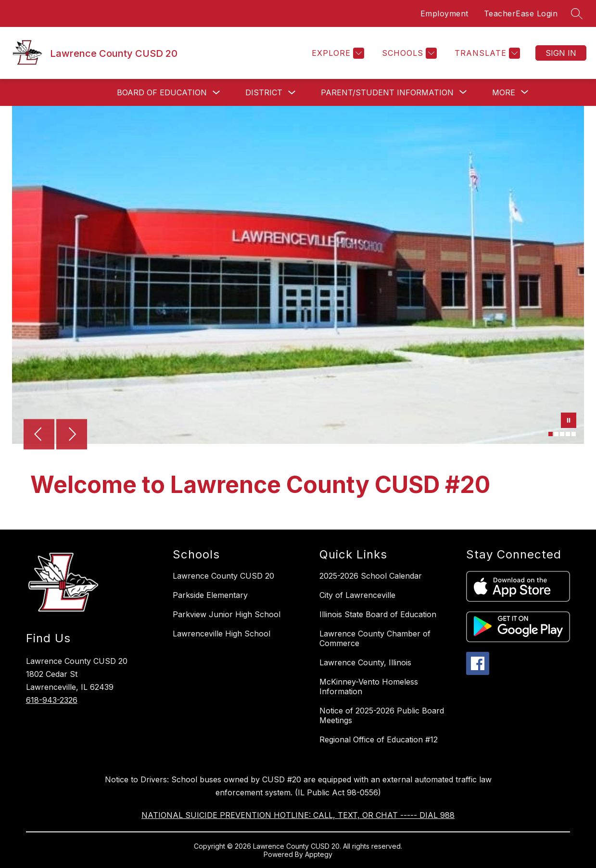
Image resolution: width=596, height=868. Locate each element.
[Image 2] (556, 434)
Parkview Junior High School (227, 614)
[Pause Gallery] (569, 421)
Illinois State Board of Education (378, 614)
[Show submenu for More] (504, 92)
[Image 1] (551, 434)
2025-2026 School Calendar (371, 576)
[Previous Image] (39, 435)
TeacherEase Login (521, 13)
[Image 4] (568, 434)
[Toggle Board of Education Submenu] (216, 93)
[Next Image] (72, 435)
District (264, 92)
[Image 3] (562, 434)
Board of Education (162, 92)
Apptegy (319, 854)
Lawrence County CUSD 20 (223, 576)
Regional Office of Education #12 (379, 739)
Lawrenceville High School (222, 634)
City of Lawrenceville (357, 595)
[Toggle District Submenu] (292, 93)
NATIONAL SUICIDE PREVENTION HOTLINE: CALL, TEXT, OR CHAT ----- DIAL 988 (298, 815)
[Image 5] (574, 434)
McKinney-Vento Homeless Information (369, 687)
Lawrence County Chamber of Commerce (375, 638)
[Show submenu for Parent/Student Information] (387, 92)
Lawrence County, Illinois (365, 662)
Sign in (561, 53)
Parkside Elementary (210, 595)
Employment (444, 13)
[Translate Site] (486, 53)
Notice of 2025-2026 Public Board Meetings (382, 715)
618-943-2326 (52, 700)
